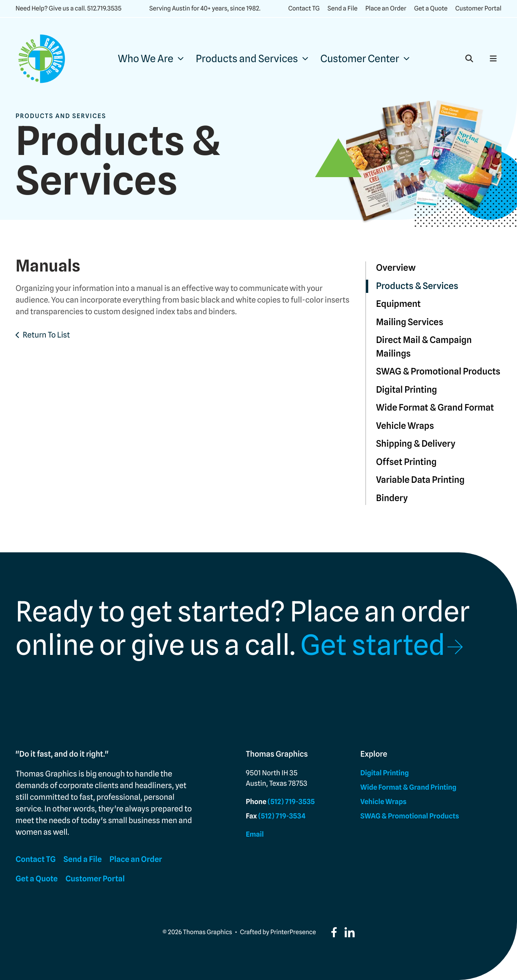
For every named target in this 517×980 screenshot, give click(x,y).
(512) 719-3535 (291, 802)
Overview (396, 268)
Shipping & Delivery (416, 444)
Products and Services (247, 59)
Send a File (342, 8)
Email (255, 835)
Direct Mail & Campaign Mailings (424, 347)
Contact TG (304, 8)
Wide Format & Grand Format (435, 408)
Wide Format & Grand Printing (408, 788)
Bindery (392, 498)
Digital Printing (406, 390)
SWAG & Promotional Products (438, 372)
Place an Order (386, 8)
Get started (373, 645)
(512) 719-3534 (282, 816)
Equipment (398, 304)
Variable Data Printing (420, 480)
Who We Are (145, 59)
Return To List (46, 335)
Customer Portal (478, 8)
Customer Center (360, 59)
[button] (469, 59)
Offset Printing (406, 462)
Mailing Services (410, 322)
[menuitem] (151, 59)
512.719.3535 (104, 8)
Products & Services (417, 286)
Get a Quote (431, 8)
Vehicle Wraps (405, 426)
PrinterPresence (293, 932)
